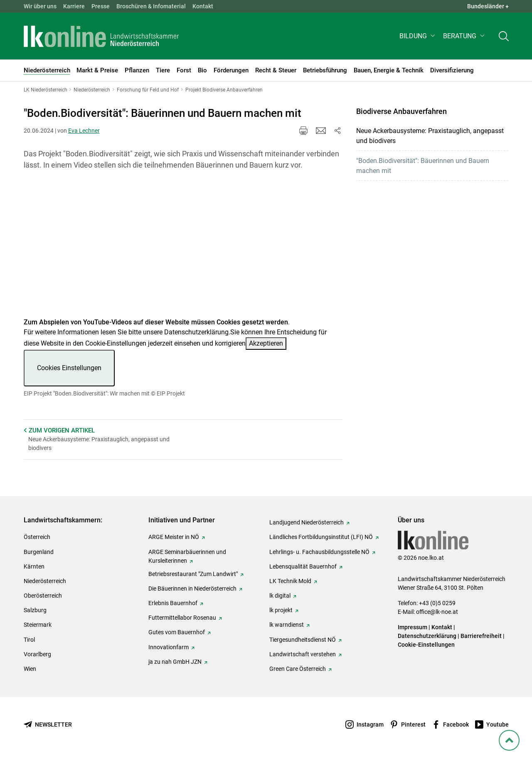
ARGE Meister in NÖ (174, 537)
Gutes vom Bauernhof (177, 632)
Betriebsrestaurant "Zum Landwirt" (193, 574)
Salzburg (35, 610)
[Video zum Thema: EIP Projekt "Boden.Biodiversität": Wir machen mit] (183, 249)
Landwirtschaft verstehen (303, 654)
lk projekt (281, 610)
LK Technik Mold (290, 581)
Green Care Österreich (298, 669)
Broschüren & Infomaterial (151, 6)
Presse (101, 6)
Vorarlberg (37, 654)
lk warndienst (287, 625)
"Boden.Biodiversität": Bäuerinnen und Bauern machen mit (423, 166)
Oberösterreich (43, 596)
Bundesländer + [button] (488, 6)
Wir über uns (40, 6)
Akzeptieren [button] (266, 343)
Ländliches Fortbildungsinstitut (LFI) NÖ (321, 537)
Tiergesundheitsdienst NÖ (303, 640)
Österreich (37, 537)
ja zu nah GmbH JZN (175, 662)
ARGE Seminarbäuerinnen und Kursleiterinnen (187, 556)
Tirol (29, 640)
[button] (418, 36)
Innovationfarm (169, 647)
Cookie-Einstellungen (426, 645)
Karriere (74, 6)
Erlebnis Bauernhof (173, 603)
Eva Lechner (84, 131)
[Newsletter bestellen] (48, 725)
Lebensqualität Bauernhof (303, 566)
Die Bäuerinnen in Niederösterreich (192, 588)
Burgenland (39, 552)
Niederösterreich (45, 581)
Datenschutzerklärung (196, 332)
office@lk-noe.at (437, 612)
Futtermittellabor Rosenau (182, 618)
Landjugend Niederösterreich (307, 522)
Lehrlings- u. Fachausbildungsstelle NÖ (319, 552)
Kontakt (203, 6)
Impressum (413, 627)
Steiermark (38, 625)
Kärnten (34, 566)
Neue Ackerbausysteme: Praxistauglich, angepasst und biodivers (430, 136)
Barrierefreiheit (481, 636)
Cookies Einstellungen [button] (69, 368)
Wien (30, 669)
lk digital (280, 596)
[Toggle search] (504, 36)
